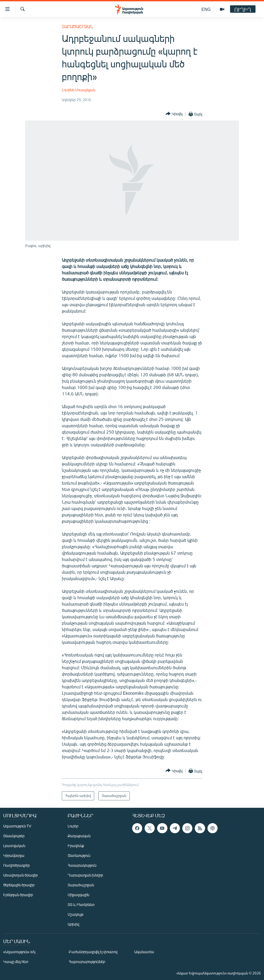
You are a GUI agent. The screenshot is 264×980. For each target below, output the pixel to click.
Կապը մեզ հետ (16, 962)
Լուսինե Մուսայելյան (79, 90)
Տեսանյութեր (14, 836)
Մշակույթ (75, 914)
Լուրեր (73, 826)
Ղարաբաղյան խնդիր (85, 875)
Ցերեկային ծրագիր (19, 885)
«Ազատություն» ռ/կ (19, 952)
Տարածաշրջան (77, 26)
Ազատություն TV (17, 826)
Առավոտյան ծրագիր (20, 875)
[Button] (174, 114)
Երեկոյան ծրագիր (18, 895)
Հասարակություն (82, 865)
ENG (206, 9)
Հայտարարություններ (87, 962)
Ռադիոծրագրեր (16, 865)
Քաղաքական (79, 836)
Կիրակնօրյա (14, 855)
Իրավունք (76, 846)
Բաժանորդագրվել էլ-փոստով (93, 952)
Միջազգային (78, 895)
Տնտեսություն (79, 855)
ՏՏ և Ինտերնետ (81, 905)
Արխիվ (73, 924)
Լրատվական (14, 846)
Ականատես (144, 952)
